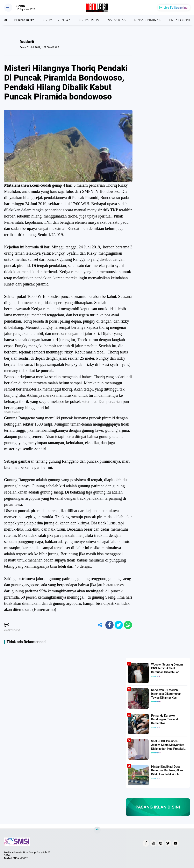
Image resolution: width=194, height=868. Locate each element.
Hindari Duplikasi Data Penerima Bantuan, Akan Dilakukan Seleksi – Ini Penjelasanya (167, 771)
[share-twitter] (119, 625)
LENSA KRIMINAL (147, 20)
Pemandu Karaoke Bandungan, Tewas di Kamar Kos (165, 719)
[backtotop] (97, 830)
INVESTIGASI (117, 20)
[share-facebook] (109, 625)
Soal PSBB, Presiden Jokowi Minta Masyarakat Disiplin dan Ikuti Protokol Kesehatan (168, 745)
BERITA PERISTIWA (56, 20)
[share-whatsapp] (128, 625)
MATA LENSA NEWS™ (16, 858)
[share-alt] (100, 625)
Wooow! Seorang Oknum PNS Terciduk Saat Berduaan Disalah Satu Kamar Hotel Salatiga (167, 668)
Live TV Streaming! (176, 8)
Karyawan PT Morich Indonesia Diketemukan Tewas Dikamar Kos (166, 694)
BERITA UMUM (89, 20)
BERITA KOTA (24, 20)
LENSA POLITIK (179, 20)
